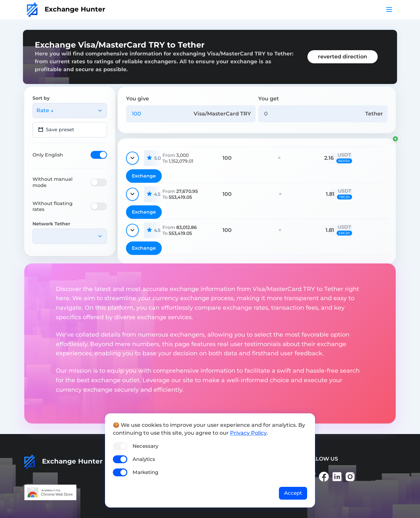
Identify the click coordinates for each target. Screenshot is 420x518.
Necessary (145, 446)
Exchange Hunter (66, 9)
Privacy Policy (248, 433)
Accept (293, 493)
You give (137, 99)
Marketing (145, 472)
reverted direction (343, 57)
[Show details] (132, 158)
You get (269, 99)
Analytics (144, 459)
